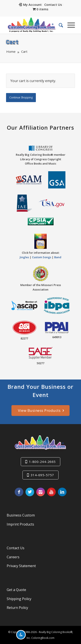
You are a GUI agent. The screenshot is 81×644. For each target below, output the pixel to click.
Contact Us (53, 5)
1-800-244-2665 (42, 462)
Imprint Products (20, 524)
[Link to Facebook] (19, 492)
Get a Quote (16, 590)
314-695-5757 (42, 475)
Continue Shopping (21, 97)
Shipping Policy (19, 599)
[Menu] (69, 25)
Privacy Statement (21, 566)
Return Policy (17, 608)
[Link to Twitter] (30, 492)
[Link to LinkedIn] (62, 492)
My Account (30, 5)
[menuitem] (30, 5)
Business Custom (21, 515)
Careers (13, 557)
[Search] (59, 25)
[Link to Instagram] (41, 492)
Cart (12, 42)
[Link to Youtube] (51, 492)
